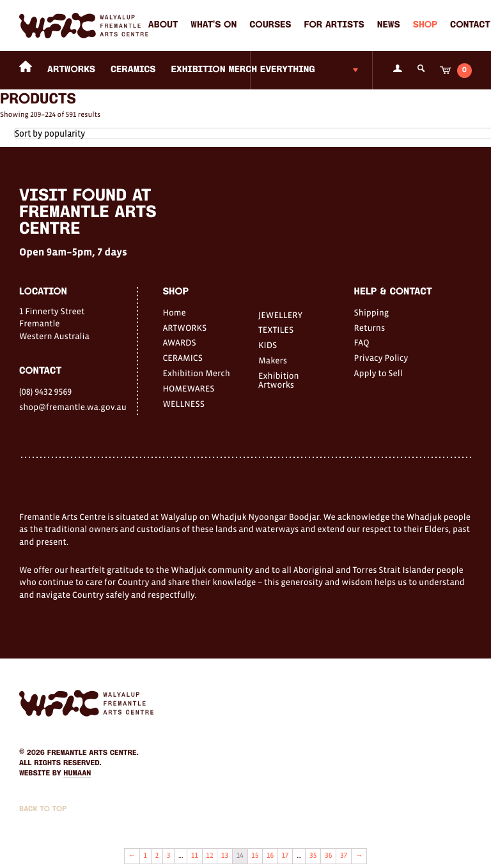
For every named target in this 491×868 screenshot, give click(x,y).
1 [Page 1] (145, 856)
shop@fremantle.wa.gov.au (73, 407)
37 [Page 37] (344, 856)
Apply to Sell (378, 373)
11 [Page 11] (195, 856)
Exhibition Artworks (279, 380)
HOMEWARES (188, 388)
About (163, 25)
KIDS (268, 345)
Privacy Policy (381, 358)
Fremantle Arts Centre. (93, 753)
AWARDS (179, 342)
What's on (214, 25)
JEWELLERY (280, 315)
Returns (370, 328)
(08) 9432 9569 (45, 392)
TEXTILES (276, 330)
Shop (425, 25)
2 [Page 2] (157, 856)
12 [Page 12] (209, 856)
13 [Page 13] (225, 856)
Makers (273, 360)
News (389, 25)
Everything (288, 70)
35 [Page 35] (313, 856)
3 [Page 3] (169, 856)
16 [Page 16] (270, 856)
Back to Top (43, 809)
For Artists (334, 25)
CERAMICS (133, 70)
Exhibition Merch (214, 70)
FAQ (362, 342)
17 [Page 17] (285, 856)
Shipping (372, 312)
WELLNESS (183, 404)
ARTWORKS (71, 70)
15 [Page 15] (255, 856)
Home (174, 312)
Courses (270, 25)
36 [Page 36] (329, 856)
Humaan (77, 773)
